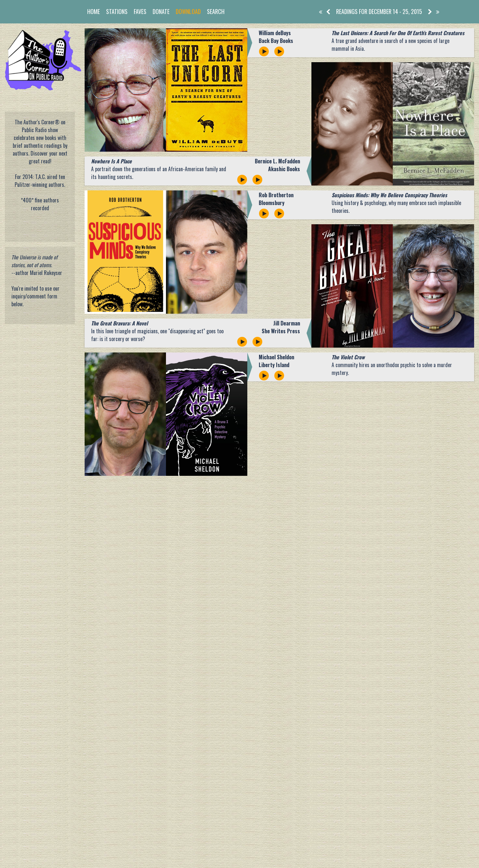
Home (94, 11)
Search (216, 11)
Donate (161, 11)
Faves (140, 11)
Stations (117, 11)
